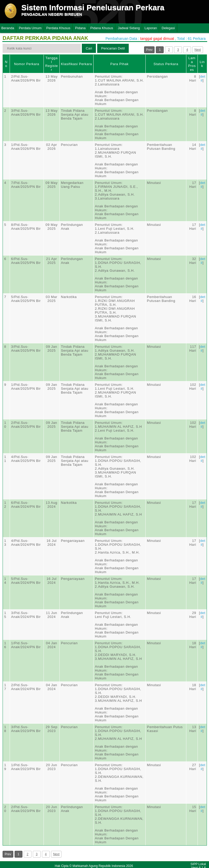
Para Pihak (119, 64)
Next (198, 50)
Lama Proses (192, 64)
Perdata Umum (30, 28)
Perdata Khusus (59, 28)
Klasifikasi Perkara (76, 64)
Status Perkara (166, 64)
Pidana (80, 28)
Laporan (151, 28)
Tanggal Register (51, 64)
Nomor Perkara (27, 64)
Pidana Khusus (102, 28)
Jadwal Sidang (129, 28)
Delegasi (168, 28)
